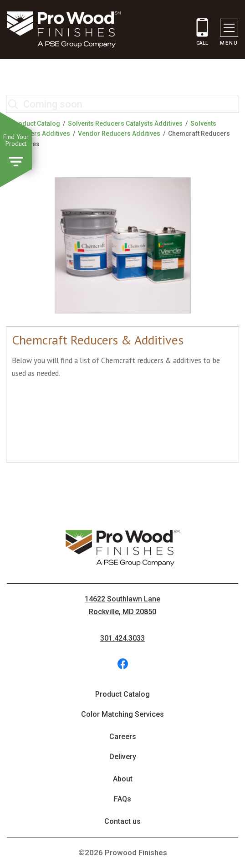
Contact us (122, 821)
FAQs (122, 799)
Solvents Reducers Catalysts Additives (125, 123)
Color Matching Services (122, 714)
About (123, 779)
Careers (123, 737)
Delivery (123, 757)
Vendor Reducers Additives (119, 134)
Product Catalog (36, 123)
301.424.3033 (122, 638)
